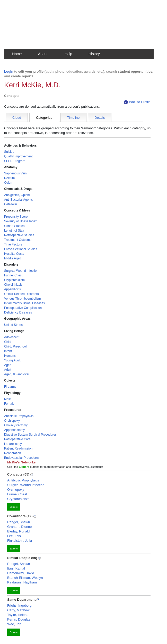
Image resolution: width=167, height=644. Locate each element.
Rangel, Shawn (19, 522)
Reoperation (12, 453)
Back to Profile (137, 102)
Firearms (10, 387)
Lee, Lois (14, 536)
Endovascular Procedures (22, 458)
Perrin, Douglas (19, 619)
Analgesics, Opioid (17, 195)
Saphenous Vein (15, 173)
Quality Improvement (18, 156)
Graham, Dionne (19, 527)
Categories (44, 118)
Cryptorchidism (14, 280)
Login (9, 71)
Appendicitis (12, 289)
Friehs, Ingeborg (19, 605)
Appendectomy (14, 430)
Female (9, 404)
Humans (10, 356)
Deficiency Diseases (18, 312)
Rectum (9, 178)
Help (69, 54)
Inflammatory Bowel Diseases (24, 303)
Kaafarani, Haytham (22, 582)
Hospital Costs (14, 254)
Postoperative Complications (24, 308)
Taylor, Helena (18, 615)
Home (17, 54)
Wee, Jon (14, 624)
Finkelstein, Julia (20, 541)
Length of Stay (14, 231)
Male (7, 399)
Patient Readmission (18, 448)
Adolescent (12, 337)
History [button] (94, 54)
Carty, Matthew (18, 610)
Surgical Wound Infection (21, 271)
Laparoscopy (13, 444)
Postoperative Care (17, 439)
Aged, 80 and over (17, 374)
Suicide (9, 152)
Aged (8, 365)
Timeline (73, 118)
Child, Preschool (15, 346)
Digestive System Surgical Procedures (30, 435)
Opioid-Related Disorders (21, 294)
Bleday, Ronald (18, 531)
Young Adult (12, 360)
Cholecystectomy (16, 425)
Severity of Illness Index (20, 221)
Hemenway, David (21, 573)
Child (8, 342)
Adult (8, 370)
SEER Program (15, 161)
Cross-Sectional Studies (21, 249)
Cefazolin (11, 204)
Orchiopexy (12, 421)
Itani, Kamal (16, 568)
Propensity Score (16, 217)
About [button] (43, 54)
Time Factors (13, 244)
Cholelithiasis (13, 285)
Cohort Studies (14, 226)
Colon (8, 183)
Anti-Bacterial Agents (18, 200)
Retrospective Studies (19, 235)
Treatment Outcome (18, 240)
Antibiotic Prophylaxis (19, 416)
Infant (8, 351)
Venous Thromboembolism (23, 299)
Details (100, 118)
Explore (14, 507)
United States (13, 325)
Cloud (17, 118)
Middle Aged (13, 258)
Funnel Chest (13, 275)
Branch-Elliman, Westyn (25, 578)
